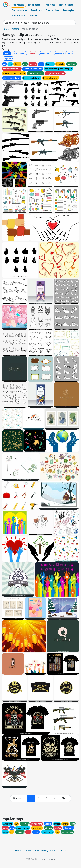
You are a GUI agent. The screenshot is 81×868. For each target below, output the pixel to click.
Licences (27, 851)
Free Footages (66, 5)
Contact (63, 851)
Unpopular (8, 59)
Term (36, 851)
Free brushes (52, 10)
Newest (33, 53)
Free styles (69, 10)
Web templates (19, 10)
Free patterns (18, 15)
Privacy (44, 851)
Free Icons (36, 10)
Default (7, 53)
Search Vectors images (16, 23)
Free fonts (50, 5)
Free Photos (34, 5)
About (53, 851)
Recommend (46, 53)
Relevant (59, 53)
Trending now (20, 53)
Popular (70, 53)
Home (6, 29)
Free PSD (34, 15)
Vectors (15, 29)
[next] (65, 798)
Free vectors (18, 5)
